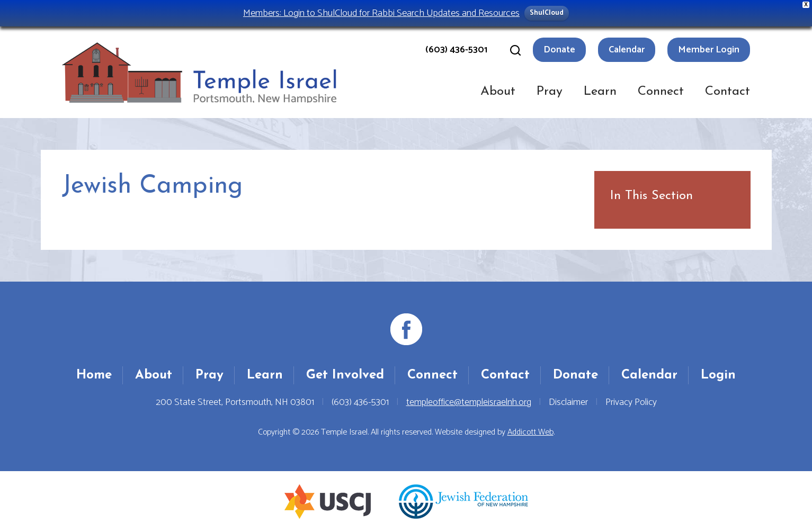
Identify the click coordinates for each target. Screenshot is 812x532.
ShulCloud (547, 13)
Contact (728, 92)
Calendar (627, 50)
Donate (559, 50)
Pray (550, 92)
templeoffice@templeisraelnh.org (469, 402)
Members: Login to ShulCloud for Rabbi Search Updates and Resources (381, 13)
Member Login (709, 50)
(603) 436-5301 (456, 50)
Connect (661, 92)
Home (94, 375)
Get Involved (345, 375)
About (498, 92)
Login (718, 375)
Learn (600, 92)
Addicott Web (530, 432)
